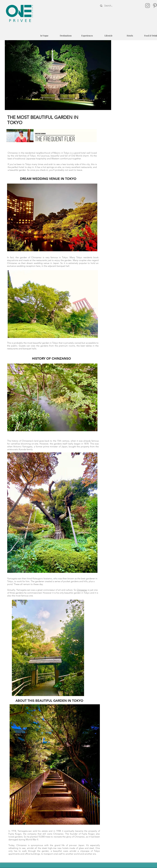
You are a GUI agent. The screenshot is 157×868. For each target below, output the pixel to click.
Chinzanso (82, 590)
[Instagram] (148, 6)
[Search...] (121, 6)
